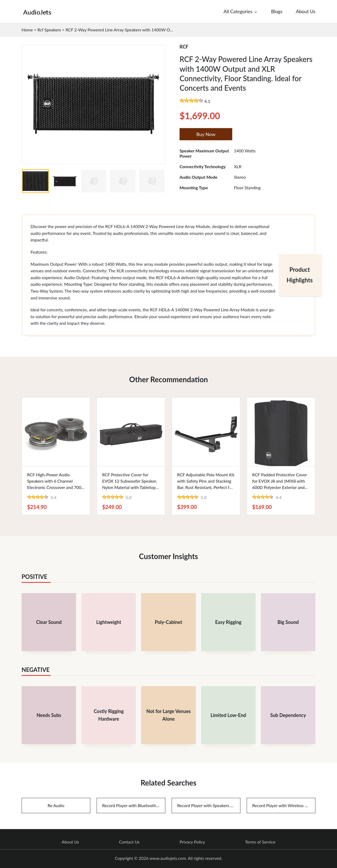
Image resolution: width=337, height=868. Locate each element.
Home (27, 30)
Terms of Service (260, 842)
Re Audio (56, 805)
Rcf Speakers (49, 30)
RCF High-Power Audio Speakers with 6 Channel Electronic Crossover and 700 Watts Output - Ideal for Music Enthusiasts (55, 487)
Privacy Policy (192, 842)
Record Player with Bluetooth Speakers (134, 805)
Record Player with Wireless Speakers (284, 805)
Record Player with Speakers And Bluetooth (209, 805)
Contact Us (129, 842)
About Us (70, 842)
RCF (184, 47)
